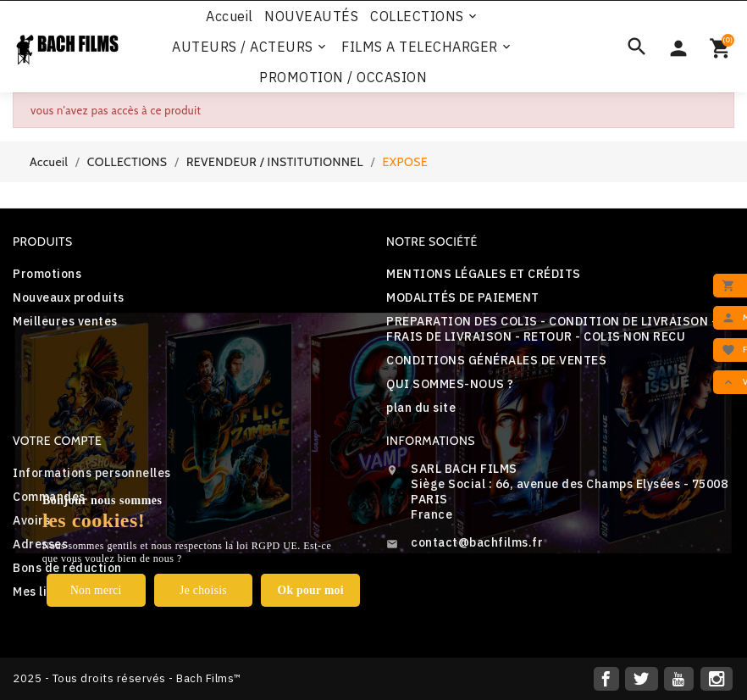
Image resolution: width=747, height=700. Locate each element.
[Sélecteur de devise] (678, 47)
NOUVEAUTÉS (311, 16)
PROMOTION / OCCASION (343, 77)
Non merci (96, 589)
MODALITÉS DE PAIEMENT (463, 297)
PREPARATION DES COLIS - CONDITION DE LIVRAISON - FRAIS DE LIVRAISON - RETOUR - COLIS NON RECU (551, 329)
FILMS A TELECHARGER (427, 47)
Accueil (230, 16)
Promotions (47, 274)
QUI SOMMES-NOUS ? (450, 384)
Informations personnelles (92, 473)
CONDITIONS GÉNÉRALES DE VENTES (496, 360)
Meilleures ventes (65, 321)
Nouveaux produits (69, 297)
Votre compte (57, 441)
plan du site (421, 408)
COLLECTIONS (425, 16)
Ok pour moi (310, 589)
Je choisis (203, 589)
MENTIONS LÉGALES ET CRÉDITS (484, 274)
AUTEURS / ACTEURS (250, 47)
